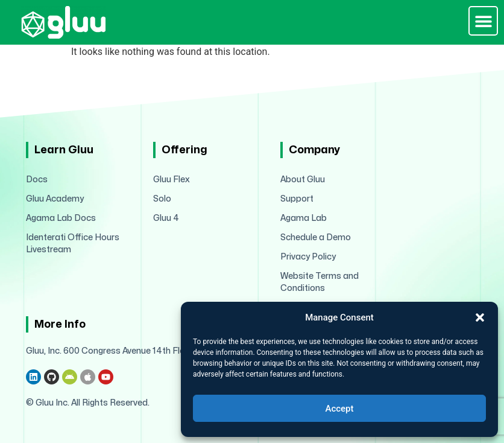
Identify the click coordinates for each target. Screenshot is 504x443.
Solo (162, 199)
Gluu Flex (172, 180)
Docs (37, 180)
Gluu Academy (55, 199)
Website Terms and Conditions (320, 282)
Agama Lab (304, 218)
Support (297, 199)
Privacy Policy (308, 257)
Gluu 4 (166, 218)
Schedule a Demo (316, 237)
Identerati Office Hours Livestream (73, 244)
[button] (480, 317)
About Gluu (303, 180)
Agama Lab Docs (61, 218)
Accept (339, 409)
